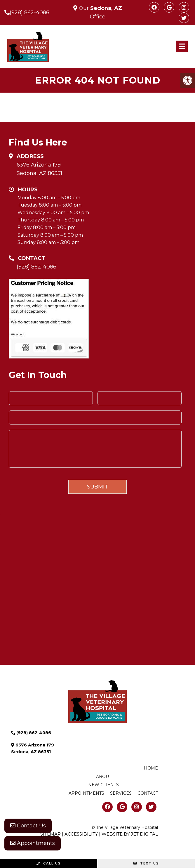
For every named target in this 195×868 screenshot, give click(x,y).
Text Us (146, 863)
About (104, 777)
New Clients (103, 785)
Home (151, 768)
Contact (148, 793)
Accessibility (81, 834)
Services (121, 793)
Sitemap (51, 834)
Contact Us (28, 826)
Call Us (49, 863)
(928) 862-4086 (29, 13)
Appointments (33, 843)
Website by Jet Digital (130, 834)
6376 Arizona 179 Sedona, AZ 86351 (39, 169)
